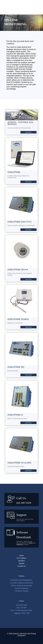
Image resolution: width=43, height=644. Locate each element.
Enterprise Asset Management (22, 580)
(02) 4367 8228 (24, 503)
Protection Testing (21, 591)
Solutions (22, 561)
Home (21, 555)
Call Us (21, 498)
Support (21, 515)
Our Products (21, 558)
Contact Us (21, 566)
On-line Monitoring (21, 588)
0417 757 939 (22, 608)
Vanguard (20, 544)
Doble (31, 543)
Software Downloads (24, 535)
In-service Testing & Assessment (21, 583)
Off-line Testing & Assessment (21, 586)
